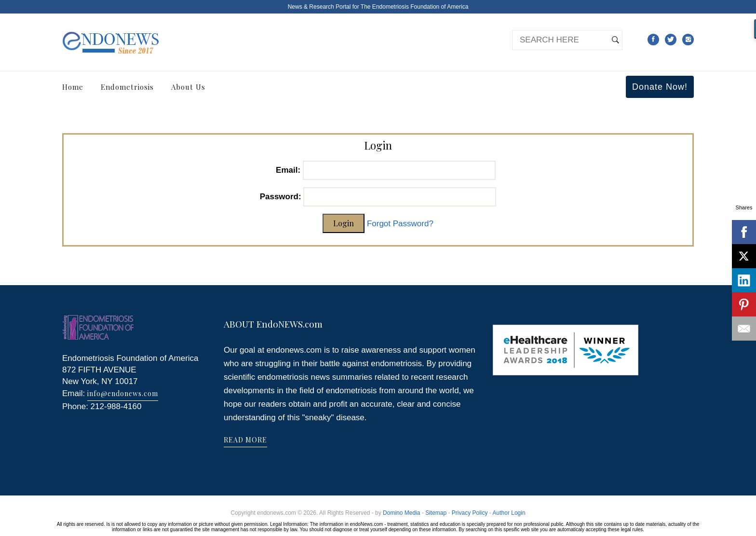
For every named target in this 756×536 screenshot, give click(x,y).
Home (73, 87)
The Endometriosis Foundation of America (414, 7)
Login (344, 223)
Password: (281, 197)
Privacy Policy (470, 513)
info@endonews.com (123, 393)
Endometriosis (127, 87)
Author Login (509, 513)
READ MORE (245, 440)
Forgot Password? (400, 224)
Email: (288, 170)
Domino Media (401, 513)
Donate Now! (660, 87)
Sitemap (436, 513)
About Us (188, 87)
